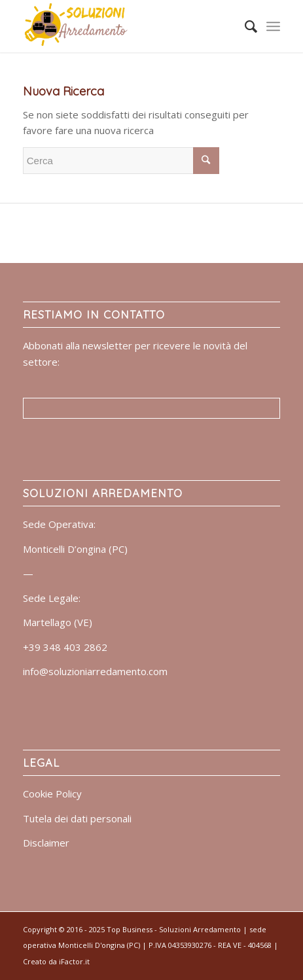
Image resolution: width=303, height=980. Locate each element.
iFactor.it (74, 961)
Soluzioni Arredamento (200, 929)
